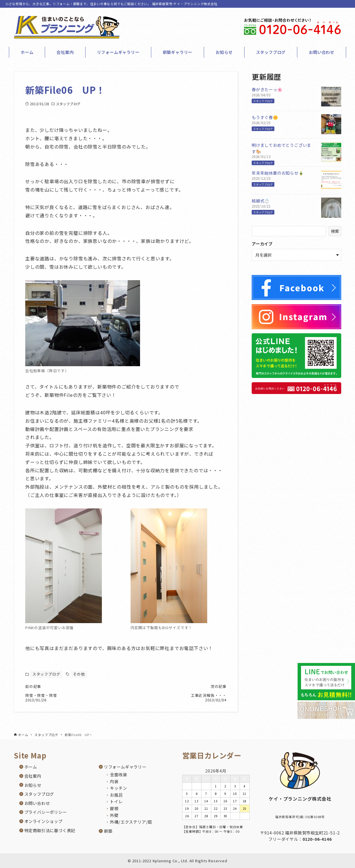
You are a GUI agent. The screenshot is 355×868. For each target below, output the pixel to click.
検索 (335, 231)
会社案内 (33, 776)
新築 (108, 831)
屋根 (114, 808)
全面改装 (118, 774)
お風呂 (116, 795)
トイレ (116, 802)
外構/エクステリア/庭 (131, 822)
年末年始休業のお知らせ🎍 (278, 173)
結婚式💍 (261, 201)
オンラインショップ (43, 821)
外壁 (114, 815)
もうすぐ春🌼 (265, 117)
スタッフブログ (68, 104)
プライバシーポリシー (46, 812)
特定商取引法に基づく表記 (50, 830)
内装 (114, 781)
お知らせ (33, 785)
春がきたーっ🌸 (267, 89)
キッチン (118, 788)
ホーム (31, 767)
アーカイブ (262, 244)
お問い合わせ (37, 803)
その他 (79, 674)
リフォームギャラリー (125, 767)
